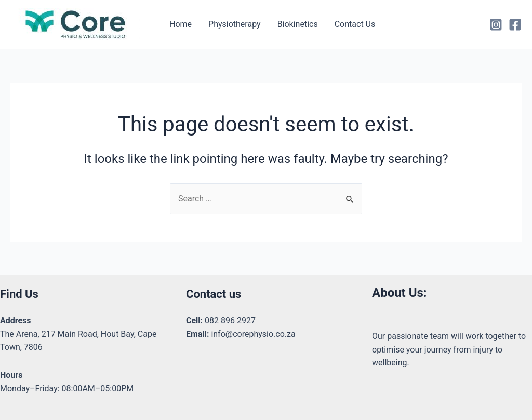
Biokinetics (298, 24)
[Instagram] (496, 25)
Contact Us (355, 24)
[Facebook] (515, 25)
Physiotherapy (235, 24)
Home (181, 24)
